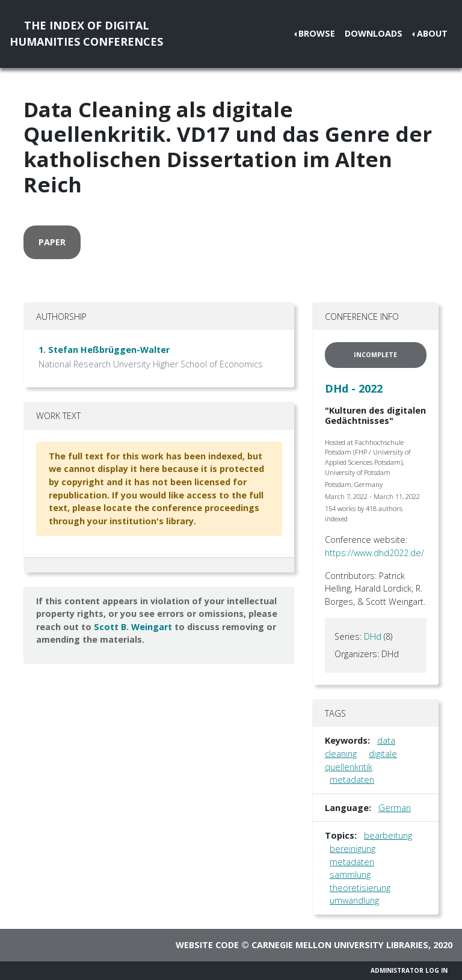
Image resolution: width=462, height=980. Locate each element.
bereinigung (353, 849)
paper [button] (52, 242)
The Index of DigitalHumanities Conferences (86, 33)
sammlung (350, 874)
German (395, 808)
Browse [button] (317, 33)
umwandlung (354, 900)
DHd (373, 636)
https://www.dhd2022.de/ (374, 553)
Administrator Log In (409, 970)
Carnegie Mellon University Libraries (340, 945)
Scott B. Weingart (133, 627)
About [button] (432, 33)
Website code (207, 945)
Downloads (374, 33)
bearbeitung (388, 835)
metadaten (352, 779)
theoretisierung (360, 888)
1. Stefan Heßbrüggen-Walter (104, 350)
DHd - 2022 (354, 388)
